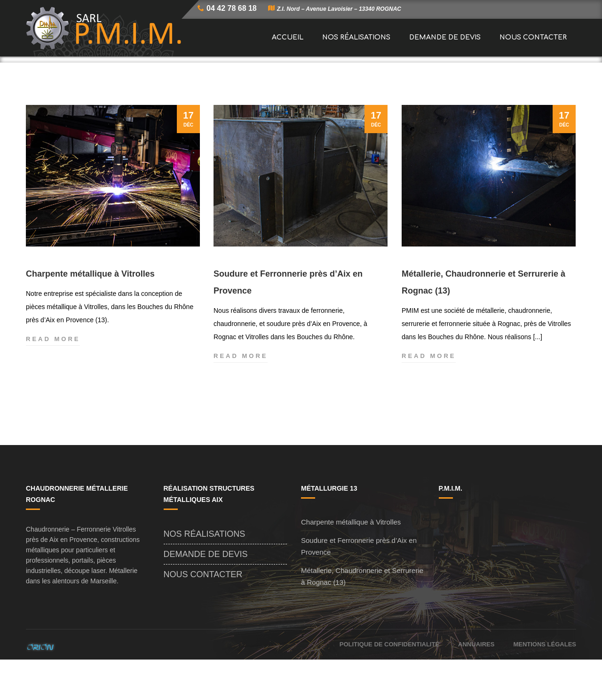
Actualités (382, 80)
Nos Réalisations (205, 574)
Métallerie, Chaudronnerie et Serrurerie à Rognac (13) (483, 323)
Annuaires (476, 685)
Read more (53, 380)
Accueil (341, 80)
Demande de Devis (206, 595)
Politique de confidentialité (389, 685)
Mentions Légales (545, 685)
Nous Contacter (203, 615)
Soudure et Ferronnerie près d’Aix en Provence (288, 323)
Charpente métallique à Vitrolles (90, 314)
